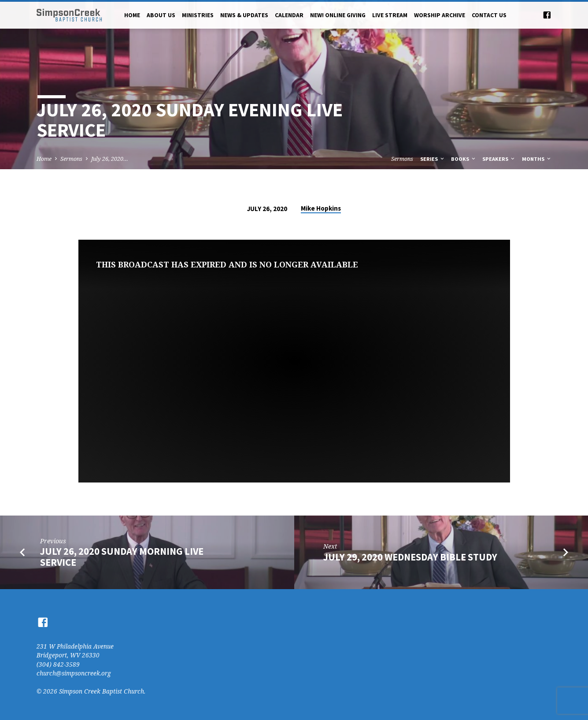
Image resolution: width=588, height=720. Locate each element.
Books (464, 159)
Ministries (198, 15)
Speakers (499, 159)
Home (132, 15)
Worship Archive (440, 15)
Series (433, 159)
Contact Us (489, 15)
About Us (161, 15)
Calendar (289, 15)
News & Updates (244, 15)
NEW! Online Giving (338, 15)
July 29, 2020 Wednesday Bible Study (410, 557)
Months (537, 159)
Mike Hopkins (321, 208)
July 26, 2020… (110, 159)
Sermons (71, 159)
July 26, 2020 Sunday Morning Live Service (122, 557)
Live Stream (390, 15)
